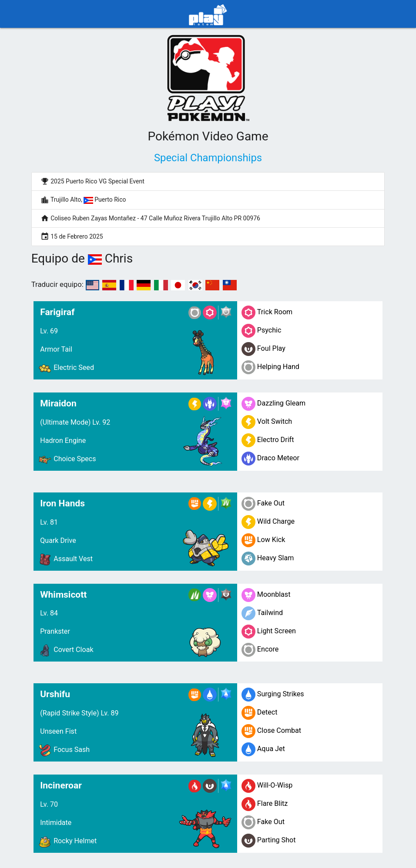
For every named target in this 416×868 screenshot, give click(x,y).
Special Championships (208, 158)
